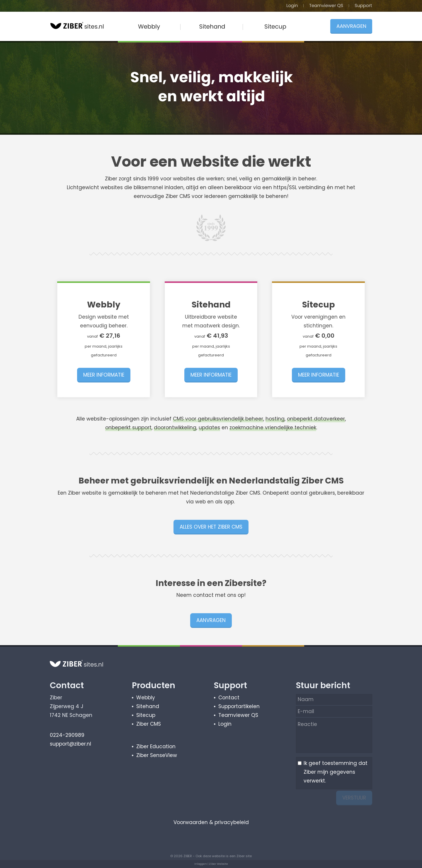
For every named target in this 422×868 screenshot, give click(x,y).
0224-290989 (67, 735)
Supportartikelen (239, 706)
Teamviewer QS (238, 715)
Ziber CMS (149, 724)
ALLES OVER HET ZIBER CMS (211, 527)
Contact (229, 698)
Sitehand (148, 706)
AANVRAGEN (211, 620)
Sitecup (146, 715)
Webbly (146, 698)
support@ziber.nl (70, 744)
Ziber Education (156, 746)
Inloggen (201, 864)
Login (225, 724)
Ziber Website (218, 864)
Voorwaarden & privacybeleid (211, 822)
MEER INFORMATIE (104, 375)
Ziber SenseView (157, 755)
